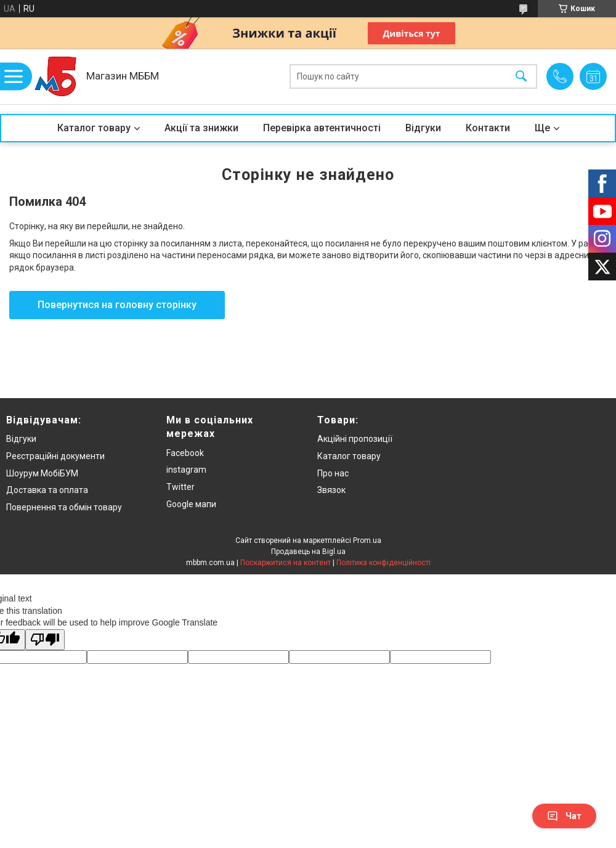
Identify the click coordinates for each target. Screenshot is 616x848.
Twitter (180, 487)
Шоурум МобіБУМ (42, 473)
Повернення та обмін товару (64, 507)
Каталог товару (94, 128)
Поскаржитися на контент (286, 563)
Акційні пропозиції (355, 439)
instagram (186, 470)
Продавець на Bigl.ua (308, 552)
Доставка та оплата (47, 490)
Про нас (333, 473)
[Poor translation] (45, 640)
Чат (564, 816)
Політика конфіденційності (383, 563)
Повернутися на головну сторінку (117, 305)
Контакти (488, 128)
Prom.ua (367, 540)
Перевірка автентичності (322, 128)
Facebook (185, 453)
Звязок (331, 490)
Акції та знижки (201, 128)
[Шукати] (521, 77)
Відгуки (423, 128)
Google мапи (191, 504)
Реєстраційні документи (55, 456)
